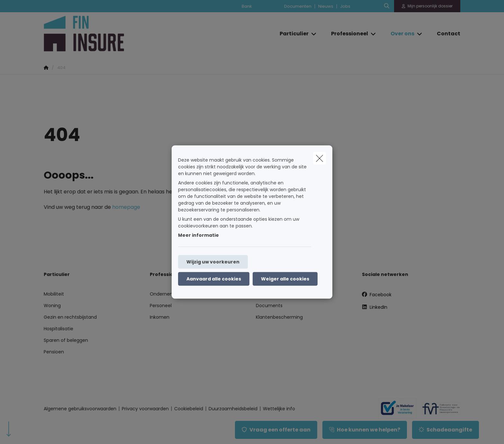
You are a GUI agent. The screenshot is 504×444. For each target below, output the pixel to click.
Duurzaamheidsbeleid (233, 409)
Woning (52, 306)
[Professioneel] (347, 34)
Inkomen (160, 317)
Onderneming (166, 294)
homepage (126, 207)
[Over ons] (400, 34)
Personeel (161, 306)
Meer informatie (198, 235)
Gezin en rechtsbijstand (70, 317)
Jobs (345, 6)
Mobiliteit (54, 294)
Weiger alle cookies (285, 279)
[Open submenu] (314, 34)
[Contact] (445, 34)
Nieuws (326, 6)
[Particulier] (292, 34)
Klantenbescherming (279, 317)
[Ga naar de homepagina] (108, 34)
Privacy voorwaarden (145, 409)
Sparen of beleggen (66, 340)
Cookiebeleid (189, 409)
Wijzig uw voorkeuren (213, 262)
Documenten (298, 6)
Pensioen (54, 352)
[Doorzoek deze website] (387, 6)
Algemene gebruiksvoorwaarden (80, 409)
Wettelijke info (279, 409)
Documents (269, 306)
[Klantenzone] (427, 6)
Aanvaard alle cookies (214, 279)
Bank (247, 6)
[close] (319, 158)
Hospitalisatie (59, 329)
